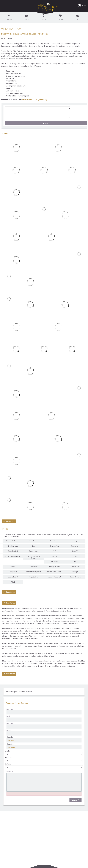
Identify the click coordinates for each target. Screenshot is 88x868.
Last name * (10, 723)
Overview (10, 20)
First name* (10, 709)
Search (46, 123)
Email (8, 716)
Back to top (11, 521)
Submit (74, 800)
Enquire (78, 20)
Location (44, 20)
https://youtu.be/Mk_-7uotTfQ (35, 100)
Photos (27, 20)
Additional (10, 771)
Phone (9, 730)
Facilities (61, 20)
